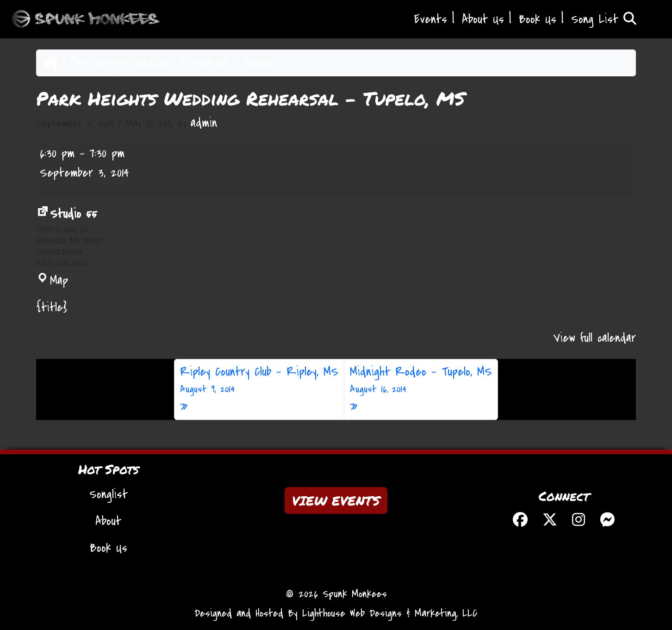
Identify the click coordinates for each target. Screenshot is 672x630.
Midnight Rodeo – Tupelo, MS (421, 380)
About (108, 521)
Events (431, 19)
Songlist (109, 494)
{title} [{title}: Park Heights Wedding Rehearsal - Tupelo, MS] (52, 308)
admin (204, 123)
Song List (604, 19)
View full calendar (595, 338)
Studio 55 (67, 214)
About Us (483, 19)
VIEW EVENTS (336, 500)
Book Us (538, 19)
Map (52, 281)
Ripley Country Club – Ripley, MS (259, 380)
